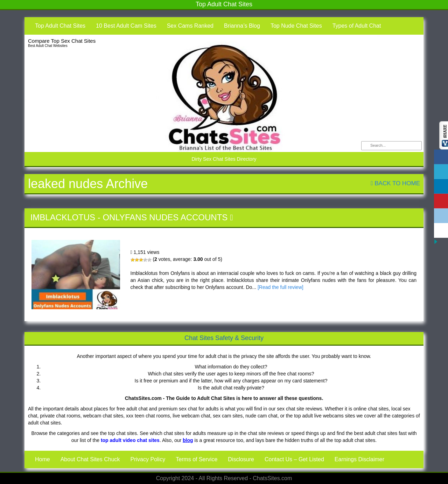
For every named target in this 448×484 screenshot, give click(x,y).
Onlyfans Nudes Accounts (165, 217)
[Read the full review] (281, 287)
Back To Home (395, 183)
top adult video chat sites (130, 440)
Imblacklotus (63, 217)
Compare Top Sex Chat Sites (62, 41)
